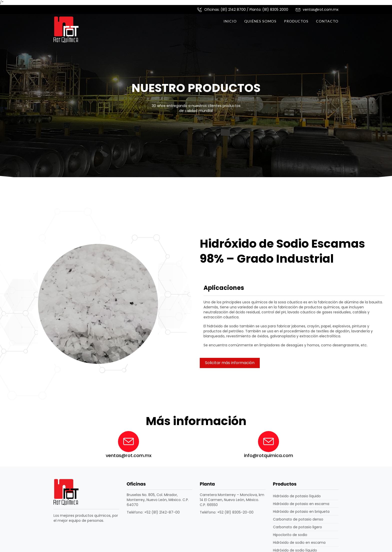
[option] (196, 104)
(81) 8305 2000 (275, 9)
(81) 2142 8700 (233, 9)
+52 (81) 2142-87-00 (162, 512)
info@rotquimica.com (268, 455)
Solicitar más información (230, 363)
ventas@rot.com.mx (321, 9)
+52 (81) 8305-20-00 (235, 512)
